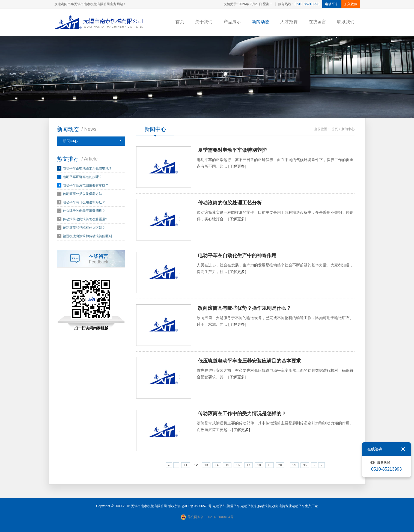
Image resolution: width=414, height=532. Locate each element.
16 (238, 465)
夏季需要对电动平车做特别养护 (232, 150)
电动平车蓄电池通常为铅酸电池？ (87, 168)
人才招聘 (289, 22)
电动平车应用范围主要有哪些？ (86, 185)
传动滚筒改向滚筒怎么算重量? (85, 219)
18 (259, 465)
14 (217, 465)
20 (280, 465)
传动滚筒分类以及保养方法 (82, 194)
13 (206, 465)
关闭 (403, 449)
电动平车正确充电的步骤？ (82, 177)
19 (269, 465)
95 (294, 465)
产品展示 (232, 22)
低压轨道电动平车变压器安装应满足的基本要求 (249, 361)
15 (227, 465)
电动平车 (219, 506)
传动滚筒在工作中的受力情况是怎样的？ (242, 414)
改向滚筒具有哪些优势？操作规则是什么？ (245, 308)
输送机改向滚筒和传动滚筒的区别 (87, 236)
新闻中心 (70, 141)
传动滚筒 (264, 506)
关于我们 (204, 22)
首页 (180, 22)
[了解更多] (237, 166)
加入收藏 (351, 4)
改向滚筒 (279, 506)
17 (248, 465)
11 (185, 465)
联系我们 (346, 22)
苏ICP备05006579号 (197, 506)
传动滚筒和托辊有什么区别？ (84, 228)
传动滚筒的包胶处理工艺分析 (230, 203)
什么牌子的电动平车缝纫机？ (84, 211)
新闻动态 (261, 22)
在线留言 (317, 22)
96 (305, 465)
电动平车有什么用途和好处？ (84, 202)
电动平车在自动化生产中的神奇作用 (237, 255)
